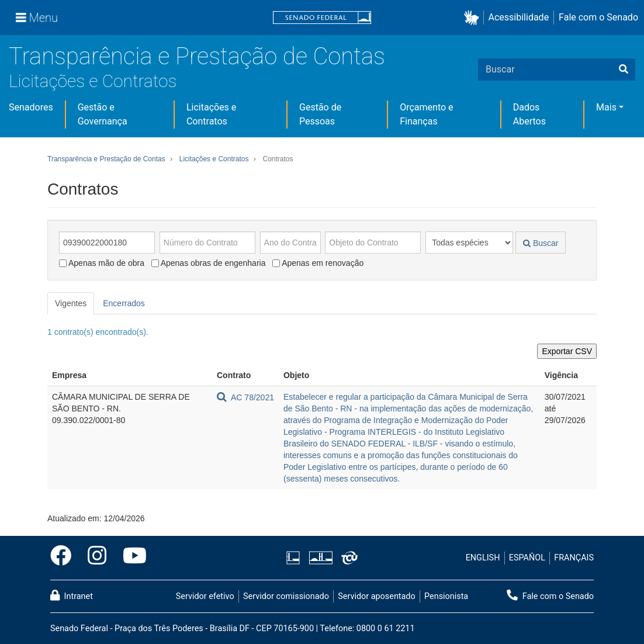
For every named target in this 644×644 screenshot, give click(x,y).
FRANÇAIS (574, 558)
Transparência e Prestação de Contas (197, 56)
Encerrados (124, 303)
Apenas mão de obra (102, 263)
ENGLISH (483, 558)
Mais (606, 107)
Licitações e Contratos (93, 81)
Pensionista (446, 596)
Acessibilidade (519, 17)
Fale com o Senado (598, 17)
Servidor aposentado (376, 596)
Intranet (72, 595)
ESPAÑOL (527, 558)
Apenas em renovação (318, 263)
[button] (474, 18)
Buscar (541, 243)
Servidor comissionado (286, 596)
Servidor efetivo (205, 596)
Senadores (31, 107)
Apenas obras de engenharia (209, 263)
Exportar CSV (567, 351)
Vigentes (71, 303)
